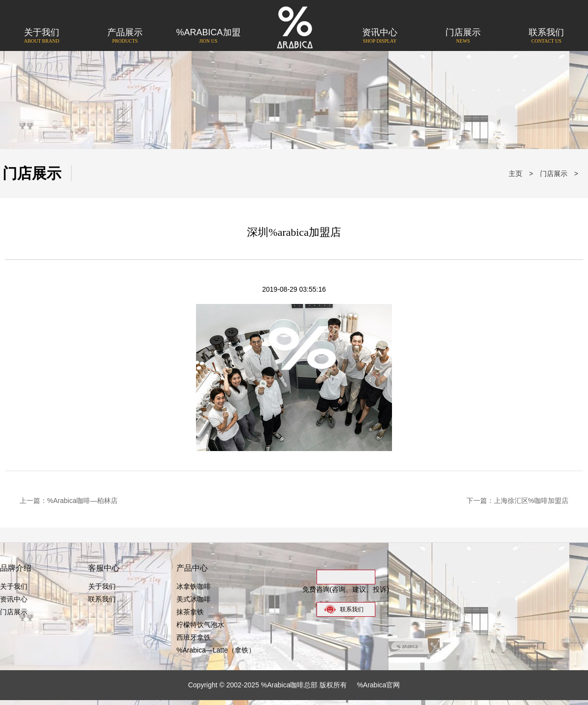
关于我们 (42, 37)
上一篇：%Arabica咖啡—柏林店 (69, 501)
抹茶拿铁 (190, 612)
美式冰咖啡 (194, 599)
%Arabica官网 (378, 685)
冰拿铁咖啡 (194, 586)
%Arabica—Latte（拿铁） (216, 650)
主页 (515, 174)
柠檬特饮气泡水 (200, 625)
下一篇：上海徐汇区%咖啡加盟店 (517, 501)
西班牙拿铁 (194, 637)
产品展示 (125, 37)
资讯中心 (380, 37)
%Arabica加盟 (208, 37)
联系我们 (546, 37)
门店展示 (463, 37)
